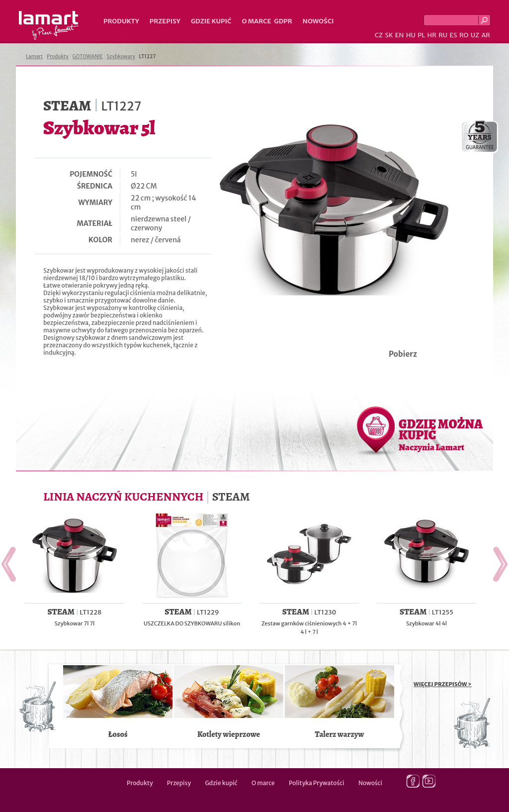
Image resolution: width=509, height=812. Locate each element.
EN (400, 35)
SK (389, 35)
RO (464, 35)
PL (421, 35)
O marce (256, 21)
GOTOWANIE (88, 56)
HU (411, 35)
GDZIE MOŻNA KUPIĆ (441, 434)
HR (431, 35)
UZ (475, 35)
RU (443, 35)
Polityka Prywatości (317, 783)
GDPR (283, 21)
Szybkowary (121, 56)
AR (486, 35)
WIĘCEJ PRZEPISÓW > (443, 684)
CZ (379, 35)
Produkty (121, 21)
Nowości (318, 21)
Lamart (49, 25)
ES (454, 35)
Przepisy (165, 21)
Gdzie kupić (211, 21)
